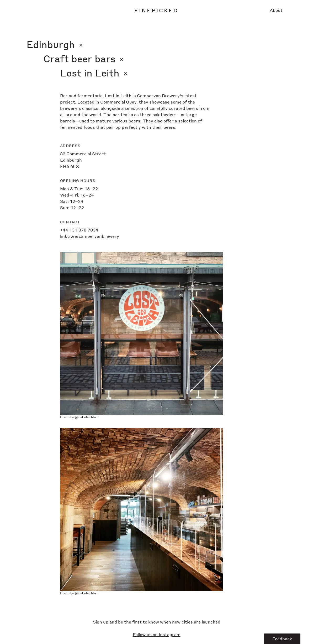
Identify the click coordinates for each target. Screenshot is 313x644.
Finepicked (156, 10)
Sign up (101, 622)
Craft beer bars (83, 58)
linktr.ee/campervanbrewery (90, 236)
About (276, 10)
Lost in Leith (94, 73)
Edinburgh (55, 44)
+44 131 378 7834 (79, 230)
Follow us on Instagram (157, 634)
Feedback (282, 639)
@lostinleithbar (86, 417)
